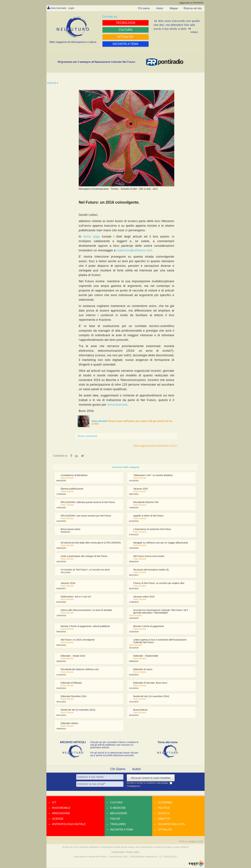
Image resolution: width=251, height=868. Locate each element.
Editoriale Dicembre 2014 (74, 696)
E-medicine (118, 808)
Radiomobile (61, 808)
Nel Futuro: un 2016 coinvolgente (78, 640)
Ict (54, 802)
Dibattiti (164, 819)
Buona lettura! (140, 710)
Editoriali (52, 83)
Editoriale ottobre (69, 723)
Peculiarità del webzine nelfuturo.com (80, 669)
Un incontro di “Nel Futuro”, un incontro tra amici (85, 570)
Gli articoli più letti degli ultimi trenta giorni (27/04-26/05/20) (91, 543)
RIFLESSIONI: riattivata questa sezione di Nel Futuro (88, 502)
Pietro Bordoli (99, 421)
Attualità (165, 830)
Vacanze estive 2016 (144, 597)
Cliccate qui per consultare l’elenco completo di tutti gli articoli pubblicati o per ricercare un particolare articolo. (114, 745)
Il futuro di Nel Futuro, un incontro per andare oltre (159, 583)
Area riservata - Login (63, 8)
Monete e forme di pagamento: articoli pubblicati (85, 626)
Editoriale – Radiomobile (146, 656)
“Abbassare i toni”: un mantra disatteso (153, 475)
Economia (165, 802)
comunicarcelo (117, 405)
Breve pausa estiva (70, 529)
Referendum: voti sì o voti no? (76, 597)
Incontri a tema (122, 830)
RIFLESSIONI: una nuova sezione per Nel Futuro (86, 516)
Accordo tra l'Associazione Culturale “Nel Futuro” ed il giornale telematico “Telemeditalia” (161, 611)
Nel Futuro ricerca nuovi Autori (149, 556)
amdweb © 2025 (196, 841)
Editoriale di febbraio (71, 683)
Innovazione (61, 813)
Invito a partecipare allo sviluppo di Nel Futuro (84, 556)
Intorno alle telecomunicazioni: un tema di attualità (86, 610)
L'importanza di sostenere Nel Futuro (152, 529)
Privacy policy (133, 852)
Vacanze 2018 (68, 583)
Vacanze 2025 (140, 489)
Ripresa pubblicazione (72, 489)
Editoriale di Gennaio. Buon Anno (150, 683)
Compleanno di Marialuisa (74, 475)
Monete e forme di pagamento (149, 626)
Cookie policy (118, 852)
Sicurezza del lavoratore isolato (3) (151, 570)
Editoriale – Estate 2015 (73, 656)
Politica (164, 808)
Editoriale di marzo (143, 669)
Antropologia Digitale (69, 824)
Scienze (58, 819)
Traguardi (118, 824)
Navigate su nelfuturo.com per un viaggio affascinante (161, 543)
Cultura (116, 802)
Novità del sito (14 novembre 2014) (151, 696)
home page (92, 237)
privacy (165, 783)
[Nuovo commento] (87, 436)
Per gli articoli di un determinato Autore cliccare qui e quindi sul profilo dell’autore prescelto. (114, 754)
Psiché (115, 819)
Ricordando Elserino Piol (146, 502)
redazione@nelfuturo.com (134, 250)
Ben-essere (119, 813)
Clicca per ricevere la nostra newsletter (151, 778)
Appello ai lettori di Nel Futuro (148, 516)
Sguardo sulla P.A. (172, 824)
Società (164, 813)
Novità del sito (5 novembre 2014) (78, 710)
